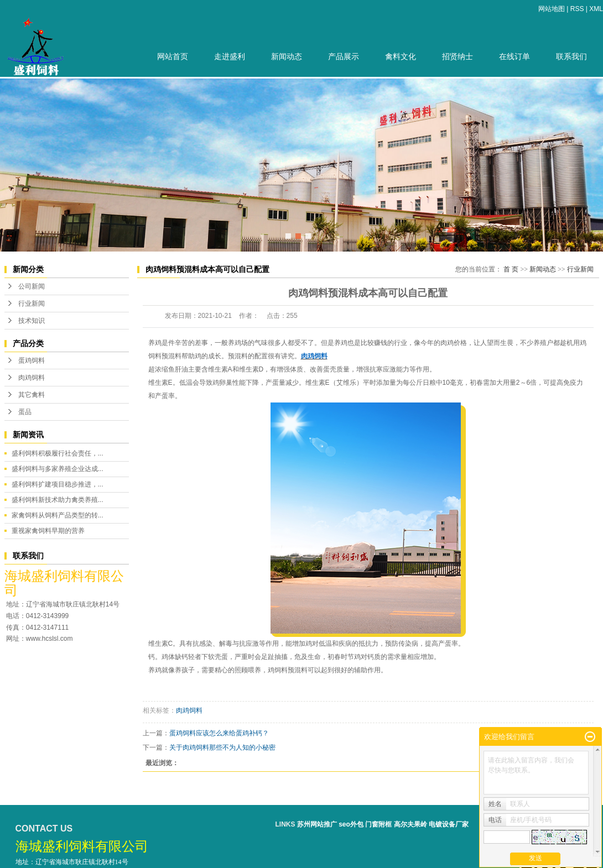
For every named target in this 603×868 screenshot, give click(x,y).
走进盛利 (230, 57)
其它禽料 (32, 395)
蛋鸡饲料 (32, 360)
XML (596, 9)
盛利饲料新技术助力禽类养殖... (58, 500)
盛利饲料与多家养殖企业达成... (58, 469)
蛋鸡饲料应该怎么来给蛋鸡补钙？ (219, 733)
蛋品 (25, 412)
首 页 (511, 269)
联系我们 (571, 57)
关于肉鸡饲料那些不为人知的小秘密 (222, 747)
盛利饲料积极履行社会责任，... (58, 453)
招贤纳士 (458, 57)
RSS (577, 9)
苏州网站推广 (317, 824)
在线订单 (514, 57)
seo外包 (351, 824)
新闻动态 (287, 57)
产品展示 (344, 57)
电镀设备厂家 (449, 824)
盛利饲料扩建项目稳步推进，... (58, 484)
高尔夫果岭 (410, 824)
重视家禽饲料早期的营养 (48, 531)
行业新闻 (32, 304)
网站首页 (173, 57)
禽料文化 (401, 57)
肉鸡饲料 (32, 378)
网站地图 (552, 9)
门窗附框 (378, 824)
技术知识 (32, 321)
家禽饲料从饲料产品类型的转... (58, 515)
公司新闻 (32, 286)
